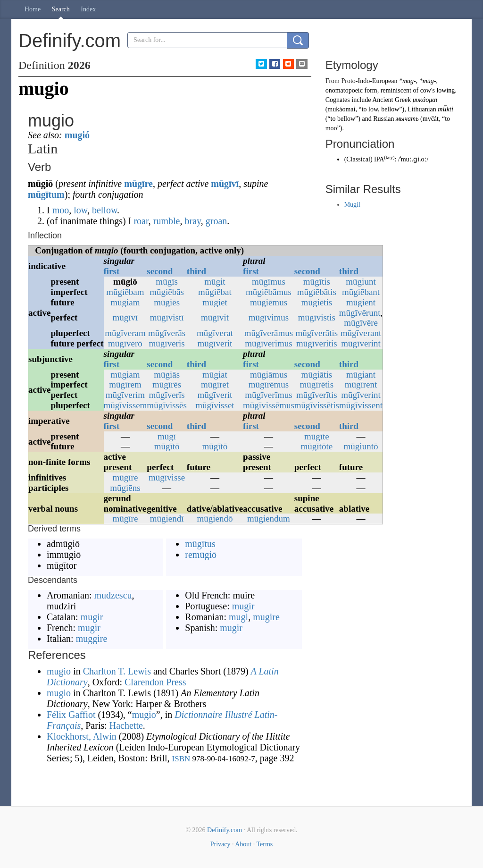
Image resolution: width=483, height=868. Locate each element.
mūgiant (361, 375)
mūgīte (317, 436)
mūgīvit (215, 317)
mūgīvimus (269, 317)
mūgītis (317, 282)
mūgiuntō (361, 446)
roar (141, 221)
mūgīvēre (361, 323)
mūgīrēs (167, 384)
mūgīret (215, 384)
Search (61, 9)
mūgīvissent (361, 405)
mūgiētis (317, 302)
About (243, 844)
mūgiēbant (361, 292)
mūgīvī (225, 184)
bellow (104, 210)
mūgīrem (125, 384)
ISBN (181, 759)
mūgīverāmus (269, 333)
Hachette (126, 725)
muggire (92, 639)
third (196, 271)
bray (193, 221)
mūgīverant (361, 333)
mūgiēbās (167, 292)
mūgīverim (125, 395)
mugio (59, 671)
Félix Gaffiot (71, 715)
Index (88, 9)
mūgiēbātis (317, 292)
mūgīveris (167, 343)
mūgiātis (317, 375)
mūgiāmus (269, 375)
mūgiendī (167, 518)
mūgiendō (215, 518)
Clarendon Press (155, 682)
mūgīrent (361, 384)
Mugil (352, 205)
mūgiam (125, 302)
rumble (167, 221)
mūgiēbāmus (269, 292)
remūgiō (201, 555)
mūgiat (215, 375)
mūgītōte (317, 446)
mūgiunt (361, 282)
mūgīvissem (125, 405)
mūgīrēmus (269, 384)
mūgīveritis (317, 343)
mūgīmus (269, 282)
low (80, 210)
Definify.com (225, 830)
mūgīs (167, 282)
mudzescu (113, 595)
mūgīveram (125, 333)
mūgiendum (269, 518)
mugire (266, 617)
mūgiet (215, 302)
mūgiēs (167, 302)
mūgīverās (167, 333)
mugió (77, 135)
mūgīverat (215, 333)
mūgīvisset (215, 405)
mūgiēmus (269, 302)
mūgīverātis (316, 333)
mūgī (167, 436)
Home (33, 9)
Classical (358, 159)
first (112, 271)
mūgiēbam (125, 292)
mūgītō (167, 446)
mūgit (215, 282)
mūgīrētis (316, 384)
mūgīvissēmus (269, 405)
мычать (407, 119)
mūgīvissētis (317, 405)
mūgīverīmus (268, 395)
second (160, 271)
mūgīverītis (317, 395)
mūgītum (46, 194)
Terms (264, 844)
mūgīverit (215, 343)
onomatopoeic (344, 90)
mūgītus (200, 544)
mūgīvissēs (167, 405)
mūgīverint (361, 343)
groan (217, 221)
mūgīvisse (167, 477)
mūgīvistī (167, 317)
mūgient (361, 302)
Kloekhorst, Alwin (82, 736)
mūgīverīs (167, 395)
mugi (238, 617)
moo (61, 210)
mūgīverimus (268, 343)
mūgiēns (125, 488)
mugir (92, 617)
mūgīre (138, 184)
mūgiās (167, 375)
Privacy (221, 844)
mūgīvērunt (360, 313)
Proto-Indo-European (370, 81)
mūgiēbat (215, 292)
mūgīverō (125, 343)
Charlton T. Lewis (117, 671)
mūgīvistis (317, 317)
